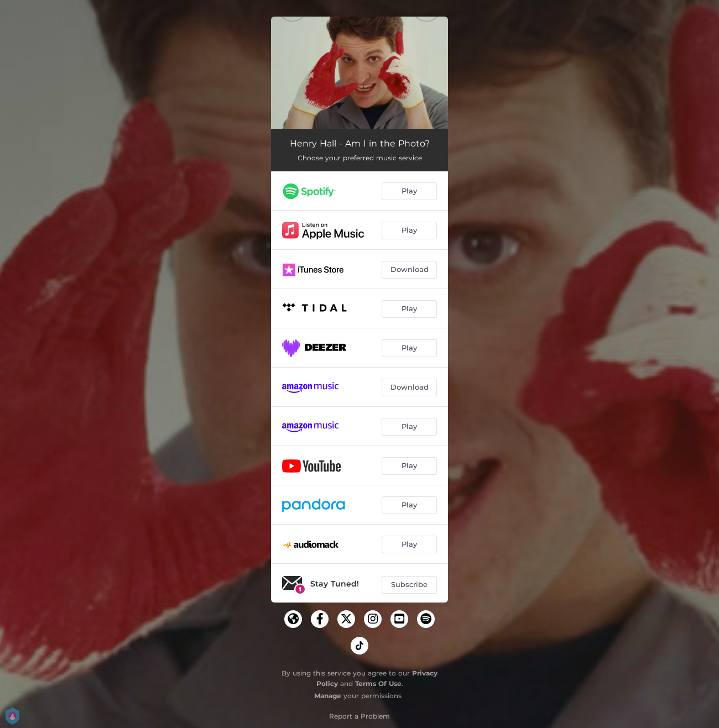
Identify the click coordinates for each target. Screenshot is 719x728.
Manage (328, 696)
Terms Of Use (378, 684)
